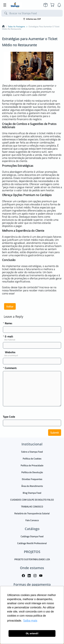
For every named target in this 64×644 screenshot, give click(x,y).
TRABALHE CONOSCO (32, 506)
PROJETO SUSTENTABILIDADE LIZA (32, 559)
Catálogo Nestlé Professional (32, 543)
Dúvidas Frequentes (32, 479)
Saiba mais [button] (30, 620)
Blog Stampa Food (32, 493)
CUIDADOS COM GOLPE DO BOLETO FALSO (32, 500)
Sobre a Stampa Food (32, 452)
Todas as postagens (16, 27)
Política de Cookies (32, 458)
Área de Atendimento (32, 486)
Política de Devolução (32, 472)
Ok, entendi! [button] (32, 633)
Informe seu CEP (32, 19)
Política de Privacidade (32, 465)
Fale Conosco (32, 520)
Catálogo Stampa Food (32, 536)
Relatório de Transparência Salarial (32, 513)
